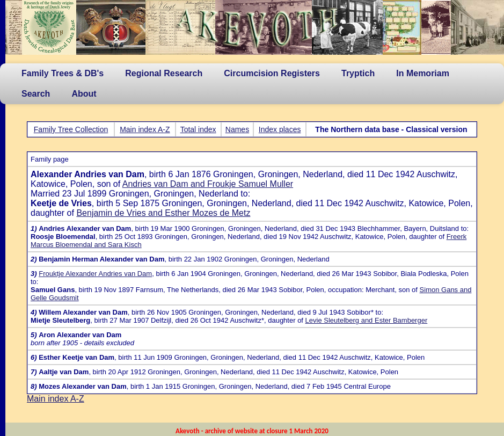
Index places (280, 129)
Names (237, 129)
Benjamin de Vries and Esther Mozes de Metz (163, 213)
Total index (198, 129)
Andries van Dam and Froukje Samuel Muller (208, 184)
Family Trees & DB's (63, 73)
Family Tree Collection (71, 129)
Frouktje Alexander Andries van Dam (95, 274)
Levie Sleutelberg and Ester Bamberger (367, 320)
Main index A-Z (145, 129)
